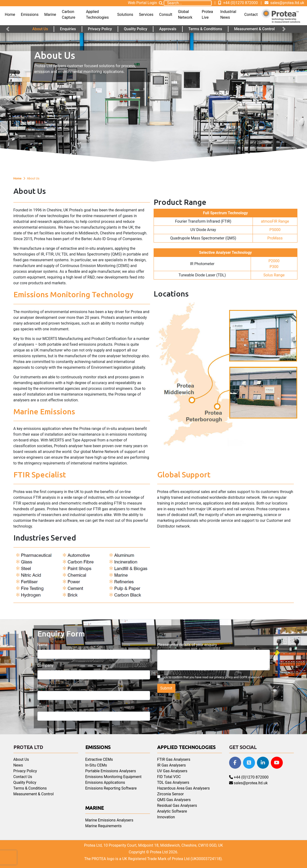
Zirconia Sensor (171, 794)
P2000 (274, 261)
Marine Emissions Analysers (109, 820)
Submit (166, 688)
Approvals (168, 29)
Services (146, 15)
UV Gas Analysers (172, 771)
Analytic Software (172, 811)
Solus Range (274, 275)
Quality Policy (136, 29)
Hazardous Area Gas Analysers (184, 788)
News (18, 765)
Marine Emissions (44, 411)
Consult (166, 15)
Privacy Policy (100, 29)
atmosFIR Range (275, 221)
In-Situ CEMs (96, 765)
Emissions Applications (105, 782)
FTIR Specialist (40, 475)
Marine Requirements (104, 826)
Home (10, 15)
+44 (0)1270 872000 (238, 3)
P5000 (275, 230)
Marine (50, 15)
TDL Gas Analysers (173, 782)
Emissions (30, 15)
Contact (251, 15)
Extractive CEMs (99, 759)
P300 (274, 267)
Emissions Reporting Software (111, 788)
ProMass (275, 238)
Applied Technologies (97, 15)
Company (46, 665)
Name (43, 645)
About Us (40, 29)
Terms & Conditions (205, 29)
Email (42, 707)
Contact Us (23, 777)
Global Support (184, 475)
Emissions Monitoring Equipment (113, 777)
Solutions (125, 15)
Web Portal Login (142, 3)
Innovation (166, 817)
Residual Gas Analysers (177, 806)
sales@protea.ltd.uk (284, 3)
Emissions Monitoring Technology (73, 294)
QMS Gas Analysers (174, 800)
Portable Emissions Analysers (111, 771)
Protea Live (207, 15)
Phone (43, 686)
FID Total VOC (169, 777)
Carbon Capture (69, 15)
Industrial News (228, 15)
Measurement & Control (255, 29)
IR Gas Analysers (172, 765)
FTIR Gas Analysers (174, 759)
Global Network (185, 15)
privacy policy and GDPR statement (238, 677)
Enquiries (68, 29)
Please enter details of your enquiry (187, 645)
